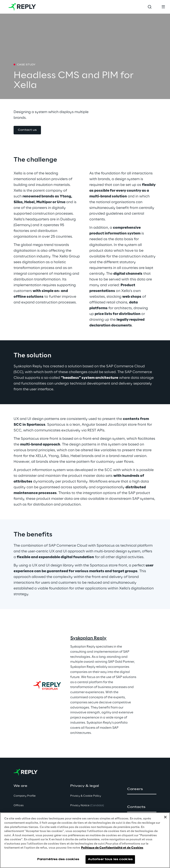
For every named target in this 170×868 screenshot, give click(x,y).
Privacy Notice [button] (87, 805)
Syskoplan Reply (88, 638)
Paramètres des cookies (58, 859)
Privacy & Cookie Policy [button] (86, 796)
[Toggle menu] (163, 7)
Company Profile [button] (25, 796)
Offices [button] (19, 805)
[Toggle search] (150, 7)
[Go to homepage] (22, 7)
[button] (27, 130)
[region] (85, 840)
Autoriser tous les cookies (110, 859)
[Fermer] (165, 817)
